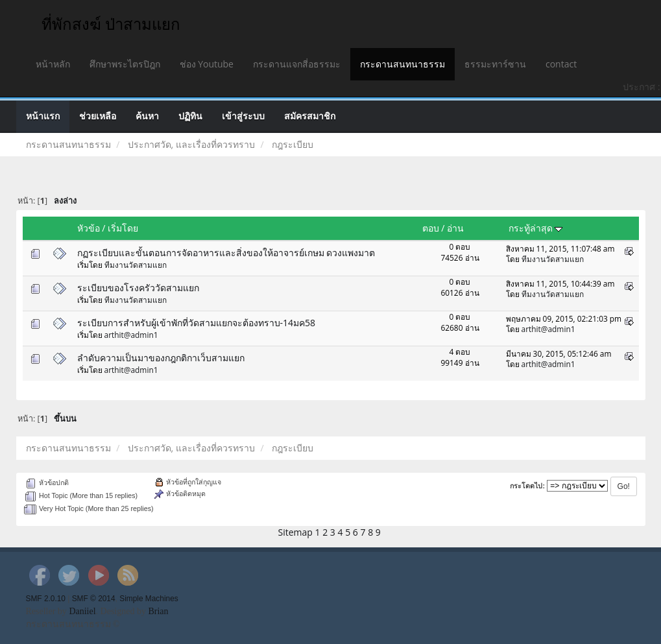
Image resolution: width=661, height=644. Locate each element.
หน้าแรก (43, 116)
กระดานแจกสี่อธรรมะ (297, 64)
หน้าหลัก (53, 64)
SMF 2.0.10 (46, 599)
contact (561, 64)
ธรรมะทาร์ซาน (495, 64)
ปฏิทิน (190, 116)
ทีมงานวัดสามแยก (136, 265)
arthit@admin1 (131, 335)
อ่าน (455, 228)
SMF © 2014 (94, 599)
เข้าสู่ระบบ (243, 116)
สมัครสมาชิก (310, 116)
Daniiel (82, 611)
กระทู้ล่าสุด (536, 228)
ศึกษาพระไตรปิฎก (125, 64)
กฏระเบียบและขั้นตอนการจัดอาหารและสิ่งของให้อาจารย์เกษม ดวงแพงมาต (226, 253)
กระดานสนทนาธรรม (403, 64)
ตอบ (431, 228)
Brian (158, 611)
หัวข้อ (89, 228)
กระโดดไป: (527, 486)
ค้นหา (147, 116)
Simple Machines (149, 599)
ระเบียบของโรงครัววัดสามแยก (138, 288)
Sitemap (295, 532)
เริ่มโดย (123, 228)
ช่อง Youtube (207, 64)
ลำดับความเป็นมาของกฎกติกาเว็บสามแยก (161, 358)
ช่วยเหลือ (98, 116)
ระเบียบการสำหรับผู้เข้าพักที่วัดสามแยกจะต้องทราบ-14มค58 (197, 323)
